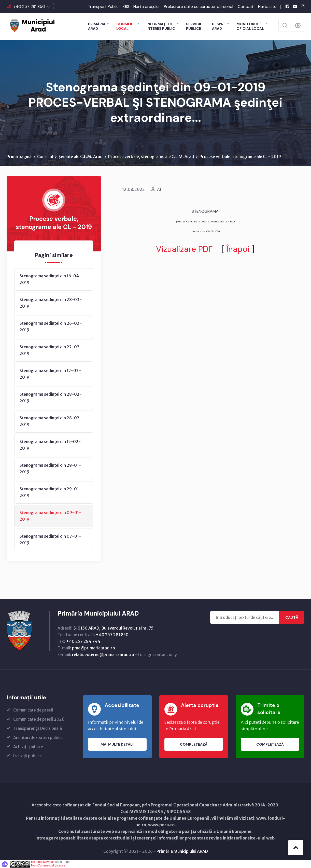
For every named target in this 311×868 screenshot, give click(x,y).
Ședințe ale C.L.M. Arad (81, 156)
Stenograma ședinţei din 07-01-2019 (50, 539)
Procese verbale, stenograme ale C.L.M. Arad (151, 156)
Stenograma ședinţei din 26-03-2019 (51, 326)
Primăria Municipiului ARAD (182, 851)
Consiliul (45, 156)
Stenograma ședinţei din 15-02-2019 (50, 445)
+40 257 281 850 (29, 6)
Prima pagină (19, 156)
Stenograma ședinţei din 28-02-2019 (51, 397)
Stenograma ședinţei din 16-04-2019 (50, 279)
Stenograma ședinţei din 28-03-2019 (51, 303)
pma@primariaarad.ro (94, 648)
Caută (292, 617)
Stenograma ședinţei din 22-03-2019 (51, 350)
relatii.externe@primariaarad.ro (103, 654)
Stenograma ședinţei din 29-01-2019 (50, 468)
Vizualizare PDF (184, 249)
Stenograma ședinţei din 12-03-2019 (50, 374)
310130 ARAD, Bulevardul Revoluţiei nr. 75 (113, 628)
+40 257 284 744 (83, 641)
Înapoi (238, 249)
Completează (194, 744)
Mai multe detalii (117, 744)
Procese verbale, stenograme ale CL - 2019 (240, 156)
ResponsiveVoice (43, 862)
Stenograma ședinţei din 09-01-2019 (50, 516)
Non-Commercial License (48, 865)
